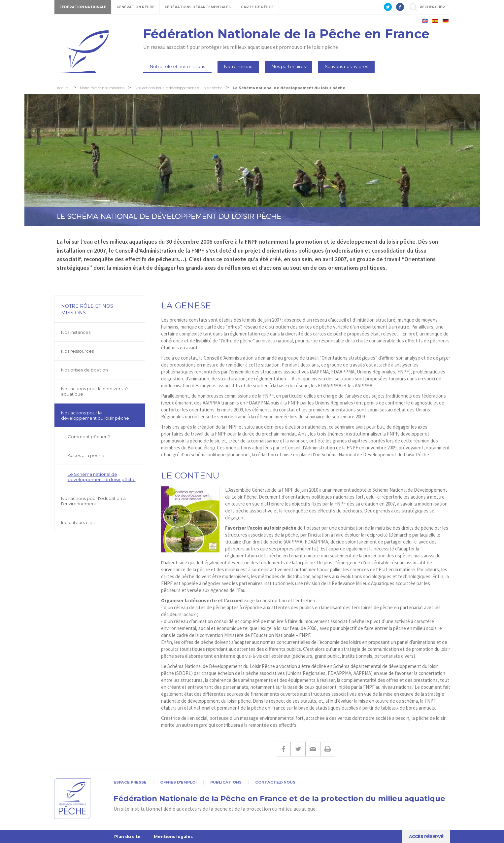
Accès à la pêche (86, 455)
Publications (226, 782)
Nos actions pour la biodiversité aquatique (95, 391)
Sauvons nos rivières (346, 66)
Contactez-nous (275, 782)
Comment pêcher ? (89, 437)
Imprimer (328, 749)
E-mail (313, 749)
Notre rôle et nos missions (177, 66)
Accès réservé (426, 837)
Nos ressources (77, 351)
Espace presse (130, 782)
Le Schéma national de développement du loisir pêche (102, 477)
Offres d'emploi (178, 782)
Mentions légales (173, 837)
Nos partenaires (289, 66)
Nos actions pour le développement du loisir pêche (95, 415)
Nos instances (76, 332)
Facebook (283, 749)
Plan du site (127, 837)
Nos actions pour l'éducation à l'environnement (93, 501)
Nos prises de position (84, 370)
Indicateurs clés (78, 522)
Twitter (298, 749)
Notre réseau (238, 66)
